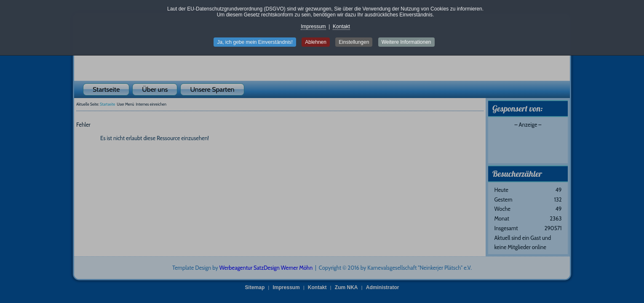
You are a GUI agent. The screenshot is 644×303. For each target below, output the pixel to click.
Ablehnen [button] (316, 42)
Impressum (313, 27)
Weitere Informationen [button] (406, 42)
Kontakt (341, 27)
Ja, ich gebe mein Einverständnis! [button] (255, 42)
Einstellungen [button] (354, 42)
